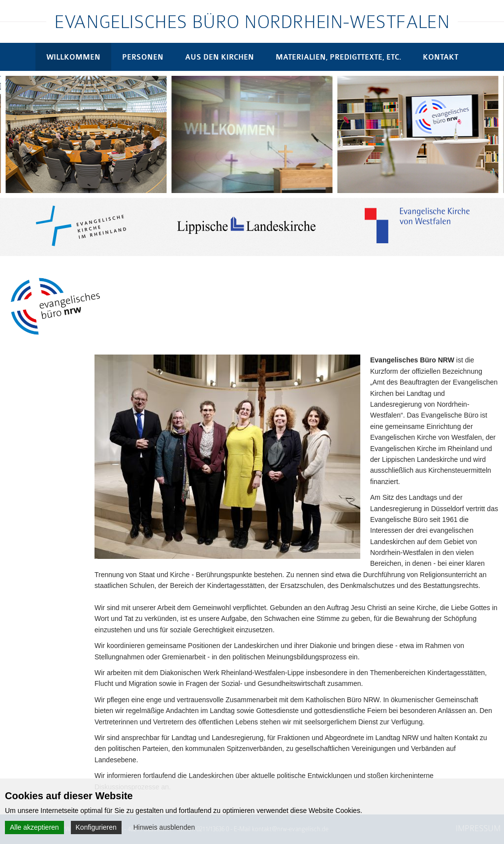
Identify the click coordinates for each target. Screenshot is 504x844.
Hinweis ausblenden (164, 827)
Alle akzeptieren (34, 827)
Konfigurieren (96, 827)
